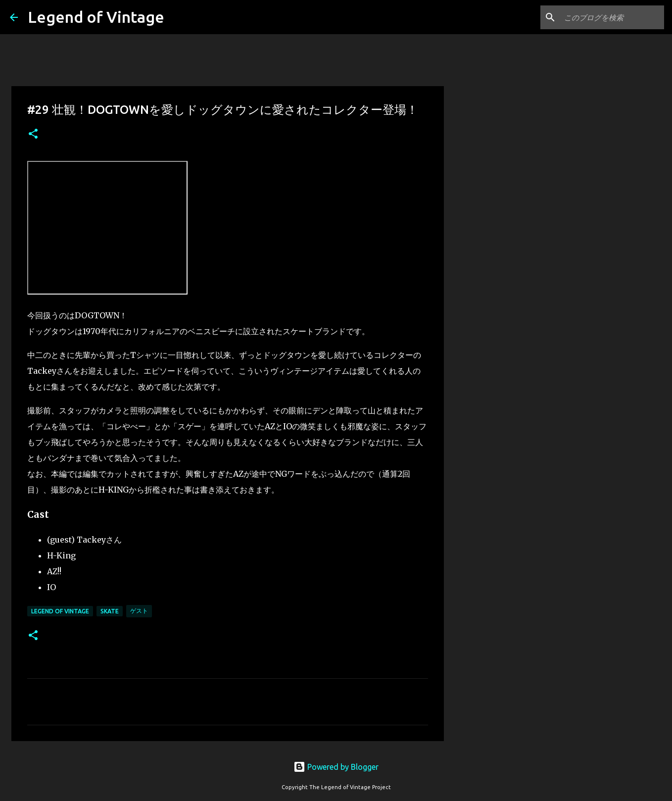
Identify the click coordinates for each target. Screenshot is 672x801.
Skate (110, 611)
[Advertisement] (494, 428)
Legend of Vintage (96, 17)
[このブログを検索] (612, 17)
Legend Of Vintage (60, 611)
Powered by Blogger (336, 767)
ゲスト (139, 611)
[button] (33, 134)
